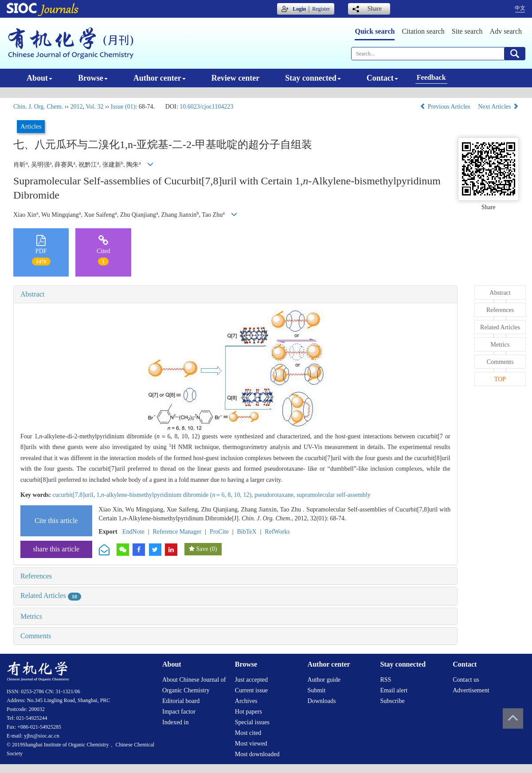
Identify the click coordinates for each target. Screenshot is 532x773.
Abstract (32, 294)
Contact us (466, 680)
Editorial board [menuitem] (181, 701)
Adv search (506, 31)
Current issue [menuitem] (251, 690)
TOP (500, 379)
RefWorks (277, 532)
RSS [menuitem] (385, 680)
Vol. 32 (94, 107)
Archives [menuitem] (246, 701)
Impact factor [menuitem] (179, 712)
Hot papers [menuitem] (248, 712)
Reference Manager (177, 532)
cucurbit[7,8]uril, (74, 495)
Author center (160, 78)
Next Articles (498, 107)
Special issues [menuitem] (252, 722)
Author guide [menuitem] (324, 680)
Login (299, 9)
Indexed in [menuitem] (175, 722)
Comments (36, 636)
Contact (382, 78)
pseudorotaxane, (276, 495)
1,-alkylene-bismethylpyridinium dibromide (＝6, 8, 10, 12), (175, 495)
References (36, 576)
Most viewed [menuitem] (251, 744)
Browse (93, 78)
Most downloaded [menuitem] (257, 754)
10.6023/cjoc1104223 (206, 107)
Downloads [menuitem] (322, 701)
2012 (76, 107)
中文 (520, 8)
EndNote (133, 532)
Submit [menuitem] (317, 690)
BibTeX (247, 532)
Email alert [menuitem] (394, 690)
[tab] (235, 294)
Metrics (31, 616)
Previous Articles (446, 107)
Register (321, 9)
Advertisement (471, 690)
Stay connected (313, 78)
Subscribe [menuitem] (392, 701)
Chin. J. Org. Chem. (38, 107)
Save (202, 549)
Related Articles (51, 595)
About (39, 78)
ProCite (219, 532)
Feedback (431, 77)
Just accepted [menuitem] (251, 680)
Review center (235, 78)
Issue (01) (123, 107)
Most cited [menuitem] (248, 733)
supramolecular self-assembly (334, 495)
